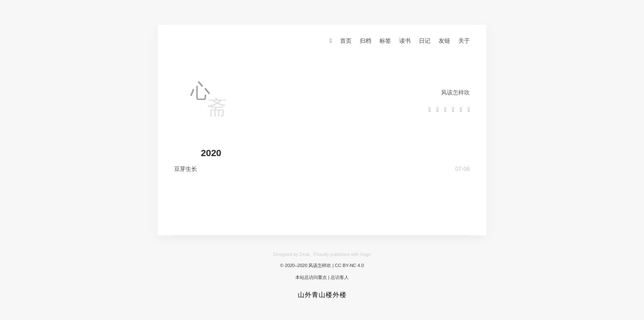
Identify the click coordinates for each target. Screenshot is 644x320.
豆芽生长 (186, 169)
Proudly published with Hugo (342, 254)
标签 (385, 41)
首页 (346, 41)
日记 (425, 41)
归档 (366, 41)
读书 (405, 41)
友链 (444, 41)
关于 (464, 41)
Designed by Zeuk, (292, 254)
